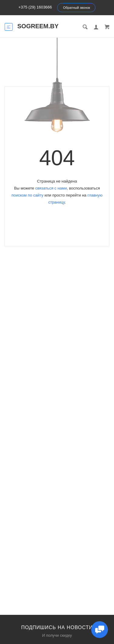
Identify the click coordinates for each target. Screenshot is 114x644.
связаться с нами (51, 188)
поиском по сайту (28, 195)
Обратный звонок (76, 8)
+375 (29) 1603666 (35, 7)
